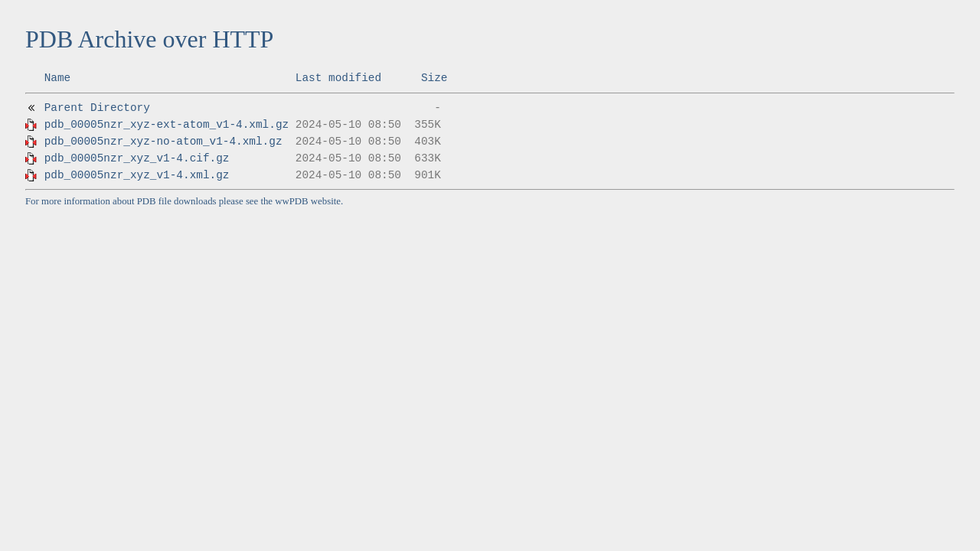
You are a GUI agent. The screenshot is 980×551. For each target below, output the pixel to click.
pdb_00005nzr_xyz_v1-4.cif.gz (137, 158)
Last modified (338, 78)
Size (434, 78)
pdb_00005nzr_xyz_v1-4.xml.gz (137, 175)
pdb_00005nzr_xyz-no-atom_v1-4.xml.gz (163, 142)
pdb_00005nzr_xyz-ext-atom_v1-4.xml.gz (167, 125)
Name (58, 78)
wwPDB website (308, 201)
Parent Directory (97, 108)
